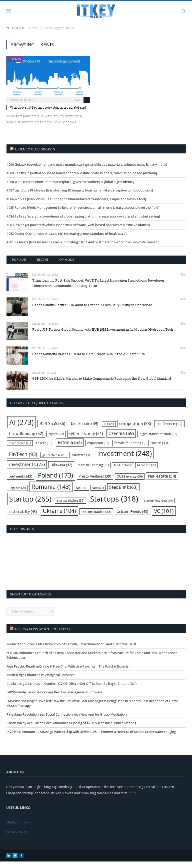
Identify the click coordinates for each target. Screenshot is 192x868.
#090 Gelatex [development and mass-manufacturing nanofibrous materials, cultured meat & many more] (87, 171)
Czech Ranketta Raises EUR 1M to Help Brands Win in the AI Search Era (88, 360)
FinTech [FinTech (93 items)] (23, 461)
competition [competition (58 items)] (135, 430)
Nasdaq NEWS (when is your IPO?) (43, 635)
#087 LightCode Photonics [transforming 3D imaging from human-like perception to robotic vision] (80, 197)
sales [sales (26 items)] (98, 494)
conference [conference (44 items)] (169, 430)
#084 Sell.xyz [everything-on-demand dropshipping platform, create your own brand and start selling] (83, 223)
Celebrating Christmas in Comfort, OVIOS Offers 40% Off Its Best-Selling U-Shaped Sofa (72, 690)
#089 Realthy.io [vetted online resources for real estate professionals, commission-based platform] (82, 179)
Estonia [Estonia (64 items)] (70, 449)
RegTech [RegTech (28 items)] (17, 494)
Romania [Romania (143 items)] (51, 493)
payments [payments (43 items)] (20, 483)
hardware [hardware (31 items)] (81, 461)
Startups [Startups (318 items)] (114, 505)
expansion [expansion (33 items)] (98, 449)
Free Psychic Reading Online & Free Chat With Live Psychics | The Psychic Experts (68, 673)
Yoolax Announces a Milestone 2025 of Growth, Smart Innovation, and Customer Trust (71, 650)
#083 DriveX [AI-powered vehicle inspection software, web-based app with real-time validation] (78, 231)
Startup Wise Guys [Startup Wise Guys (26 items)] (158, 507)
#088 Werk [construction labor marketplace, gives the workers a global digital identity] (71, 188)
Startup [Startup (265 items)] (30, 505)
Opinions (67, 266)
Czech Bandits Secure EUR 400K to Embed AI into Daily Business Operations (92, 311)
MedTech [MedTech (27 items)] (123, 471)
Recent (43, 266)
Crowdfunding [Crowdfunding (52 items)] (26, 440)
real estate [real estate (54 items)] (162, 483)
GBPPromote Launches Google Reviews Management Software (54, 699)
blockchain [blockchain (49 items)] (84, 430)
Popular (19, 266)
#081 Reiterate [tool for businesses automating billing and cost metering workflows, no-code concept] (83, 249)
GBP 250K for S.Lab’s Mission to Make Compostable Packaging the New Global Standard (102, 385)
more (133, 799)
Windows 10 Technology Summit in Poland (48, 114)
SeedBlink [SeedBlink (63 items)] (123, 494)
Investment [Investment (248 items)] (124, 460)
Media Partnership (20, 829)
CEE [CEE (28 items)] (109, 430)
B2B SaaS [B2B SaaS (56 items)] (52, 430)
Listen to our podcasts (35, 156)
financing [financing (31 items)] (160, 449)
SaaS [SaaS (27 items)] (82, 494)
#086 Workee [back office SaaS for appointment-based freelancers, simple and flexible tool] (76, 205)
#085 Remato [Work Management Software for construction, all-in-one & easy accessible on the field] (83, 214)
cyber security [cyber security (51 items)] (86, 440)
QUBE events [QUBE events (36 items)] (130, 483)
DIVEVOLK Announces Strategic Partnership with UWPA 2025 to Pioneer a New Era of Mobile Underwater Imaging (91, 738)
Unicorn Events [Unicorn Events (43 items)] (132, 518)
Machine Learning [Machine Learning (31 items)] (93, 471)
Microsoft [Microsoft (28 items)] (146, 471)
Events (16, 66)
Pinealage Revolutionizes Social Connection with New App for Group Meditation (67, 721)
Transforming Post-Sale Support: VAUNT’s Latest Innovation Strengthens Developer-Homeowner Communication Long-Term (99, 289)
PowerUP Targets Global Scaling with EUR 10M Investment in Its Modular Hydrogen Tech (103, 336)
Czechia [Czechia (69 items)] (121, 440)
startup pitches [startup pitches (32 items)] (71, 507)
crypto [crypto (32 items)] (56, 440)
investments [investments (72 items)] (27, 471)
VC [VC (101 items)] (164, 517)
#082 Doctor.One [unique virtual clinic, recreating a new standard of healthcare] (66, 240)
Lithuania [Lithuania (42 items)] (61, 471)
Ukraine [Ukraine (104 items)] (59, 517)
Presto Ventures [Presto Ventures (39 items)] (95, 483)
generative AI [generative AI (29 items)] (54, 461)
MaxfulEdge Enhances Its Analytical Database (41, 681)
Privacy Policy (16, 838)
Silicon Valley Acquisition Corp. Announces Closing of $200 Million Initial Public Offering (71, 729)
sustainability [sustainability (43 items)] (23, 518)
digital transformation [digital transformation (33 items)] (158, 440)
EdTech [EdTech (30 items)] (44, 449)
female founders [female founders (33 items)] (130, 449)
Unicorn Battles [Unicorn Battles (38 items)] (96, 518)
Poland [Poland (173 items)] (55, 482)
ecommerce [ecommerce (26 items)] (20, 450)
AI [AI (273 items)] (21, 429)
